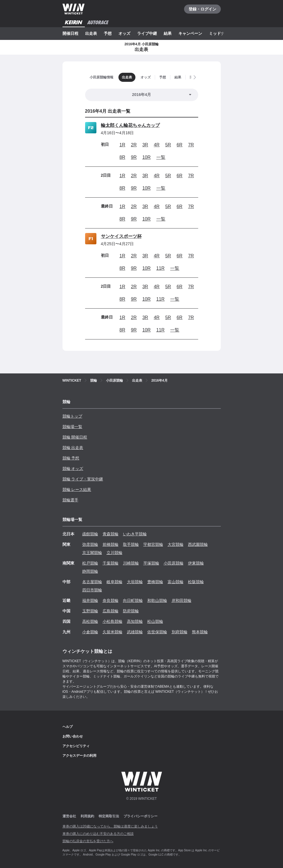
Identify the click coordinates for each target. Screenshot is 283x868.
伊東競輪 (196, 563)
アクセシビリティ (76, 746)
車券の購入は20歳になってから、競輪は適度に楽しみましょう (110, 826)
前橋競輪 (111, 544)
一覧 (161, 157)
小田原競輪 (174, 563)
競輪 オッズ (73, 469)
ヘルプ (68, 727)
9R (134, 157)
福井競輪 (90, 600)
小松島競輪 (113, 621)
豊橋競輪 (155, 582)
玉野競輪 (90, 611)
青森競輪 (111, 534)
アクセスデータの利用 (79, 756)
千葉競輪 (111, 563)
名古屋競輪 (92, 582)
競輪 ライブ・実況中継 (83, 479)
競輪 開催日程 (75, 437)
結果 (168, 33)
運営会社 (69, 816)
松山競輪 (155, 621)
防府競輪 (131, 611)
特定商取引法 (109, 816)
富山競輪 (176, 582)
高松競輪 (90, 621)
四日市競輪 (92, 590)
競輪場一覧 (72, 427)
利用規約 (87, 816)
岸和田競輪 (182, 600)
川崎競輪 (131, 563)
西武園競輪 (198, 544)
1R (122, 145)
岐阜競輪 (115, 582)
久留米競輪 (113, 632)
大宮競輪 (176, 544)
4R (157, 145)
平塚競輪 (151, 563)
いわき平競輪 (135, 534)
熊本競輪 (200, 632)
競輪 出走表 (73, 448)
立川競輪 (115, 553)
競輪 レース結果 (77, 489)
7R (191, 145)
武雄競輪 (135, 632)
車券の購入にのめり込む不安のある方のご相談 (98, 834)
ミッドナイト (221, 33)
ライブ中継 (147, 33)
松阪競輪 (196, 582)
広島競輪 (111, 611)
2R (134, 145)
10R (146, 157)
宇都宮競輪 (153, 544)
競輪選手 (70, 500)
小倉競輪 (90, 632)
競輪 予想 (71, 458)
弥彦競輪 (90, 544)
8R (122, 157)
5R (168, 145)
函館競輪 (90, 534)
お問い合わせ (73, 736)
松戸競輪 (90, 563)
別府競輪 (180, 632)
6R (180, 145)
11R (160, 268)
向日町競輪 (133, 600)
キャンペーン (190, 33)
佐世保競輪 (157, 632)
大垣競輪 (135, 582)
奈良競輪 (111, 600)
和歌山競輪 (157, 600)
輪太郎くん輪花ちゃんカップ (130, 125)
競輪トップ (72, 416)
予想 (108, 33)
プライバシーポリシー (141, 816)
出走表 (91, 33)
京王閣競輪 (92, 553)
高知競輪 (135, 621)
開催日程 (70, 33)
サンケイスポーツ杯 (121, 236)
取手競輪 (131, 544)
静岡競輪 (90, 571)
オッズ (124, 33)
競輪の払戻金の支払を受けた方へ (88, 841)
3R (145, 145)
